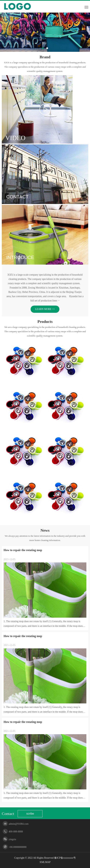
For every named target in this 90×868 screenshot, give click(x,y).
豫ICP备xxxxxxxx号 (65, 858)
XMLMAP (45, 862)
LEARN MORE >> (45, 309)
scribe (30, 814)
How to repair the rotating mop (23, 550)
